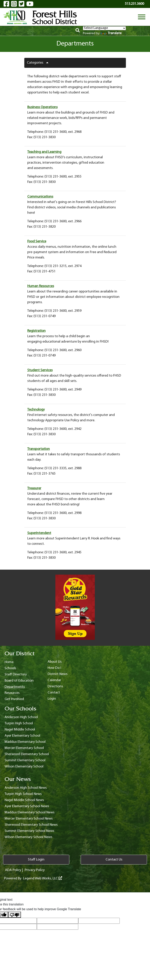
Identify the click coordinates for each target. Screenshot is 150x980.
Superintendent (39, 533)
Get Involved (14, 699)
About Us (55, 662)
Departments (15, 687)
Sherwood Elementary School (27, 754)
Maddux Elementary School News (29, 812)
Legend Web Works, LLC (43, 879)
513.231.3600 (134, 4)
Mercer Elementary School (24, 748)
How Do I (54, 668)
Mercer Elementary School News (29, 819)
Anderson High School (21, 717)
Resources (12, 693)
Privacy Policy (35, 870)
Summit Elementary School (25, 760)
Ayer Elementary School (22, 736)
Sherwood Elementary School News (31, 825)
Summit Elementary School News (29, 831)
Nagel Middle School (20, 730)
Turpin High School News (23, 794)
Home (9, 662)
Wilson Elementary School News (28, 837)
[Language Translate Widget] (104, 28)
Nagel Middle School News (24, 800)
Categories (39, 63)
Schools (10, 668)
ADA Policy (13, 870)
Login (52, 699)
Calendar (54, 680)
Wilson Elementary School (24, 767)
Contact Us (114, 860)
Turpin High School (19, 723)
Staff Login (36, 860)
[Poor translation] (15, 915)
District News (57, 674)
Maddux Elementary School (25, 742)
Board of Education (19, 681)
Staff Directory (16, 675)
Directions (55, 686)
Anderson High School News (26, 788)
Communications (40, 197)
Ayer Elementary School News (27, 806)
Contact (54, 693)
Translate (111, 33)
